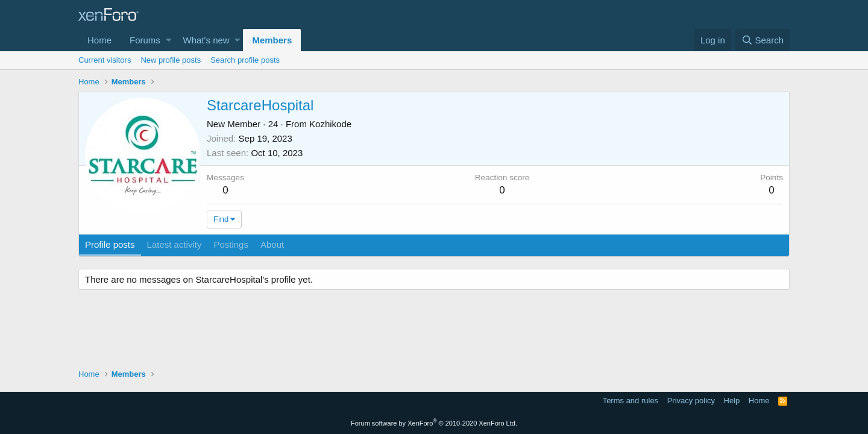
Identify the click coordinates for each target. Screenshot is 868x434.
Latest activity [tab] (175, 244)
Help (732, 401)
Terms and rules (631, 401)
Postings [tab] (231, 244)
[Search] (763, 40)
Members (272, 40)
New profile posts (171, 60)
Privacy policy (691, 401)
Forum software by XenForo (434, 423)
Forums (145, 40)
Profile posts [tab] (110, 244)
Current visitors (105, 60)
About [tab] (272, 244)
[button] (168, 40)
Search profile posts (245, 60)
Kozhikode (330, 124)
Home (99, 40)
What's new (206, 40)
